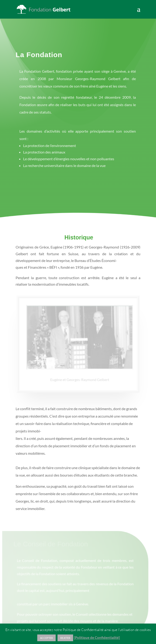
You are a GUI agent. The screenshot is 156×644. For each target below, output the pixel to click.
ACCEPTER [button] (46, 638)
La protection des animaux (42, 152)
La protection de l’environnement (48, 145)
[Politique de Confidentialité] (97, 637)
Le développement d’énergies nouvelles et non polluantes (67, 159)
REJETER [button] (65, 638)
